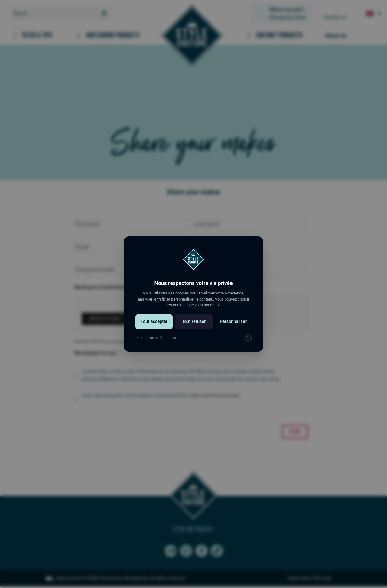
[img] (248, 338)
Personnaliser (233, 322)
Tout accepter (154, 322)
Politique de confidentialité (156, 338)
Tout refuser (194, 322)
